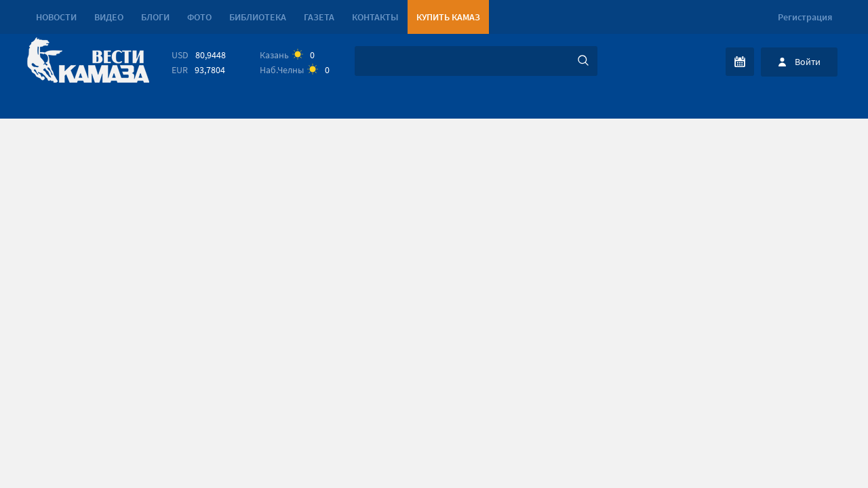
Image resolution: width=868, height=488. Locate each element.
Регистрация (805, 17)
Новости (56, 17)
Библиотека (258, 17)
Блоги (155, 17)
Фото (199, 17)
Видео (109, 17)
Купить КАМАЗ (448, 17)
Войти (808, 62)
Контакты (375, 17)
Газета (319, 17)
